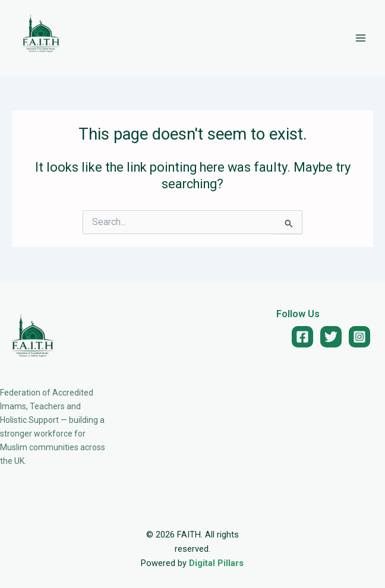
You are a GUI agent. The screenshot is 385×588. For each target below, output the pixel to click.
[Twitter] (331, 337)
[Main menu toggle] (361, 38)
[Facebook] (302, 337)
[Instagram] (359, 337)
